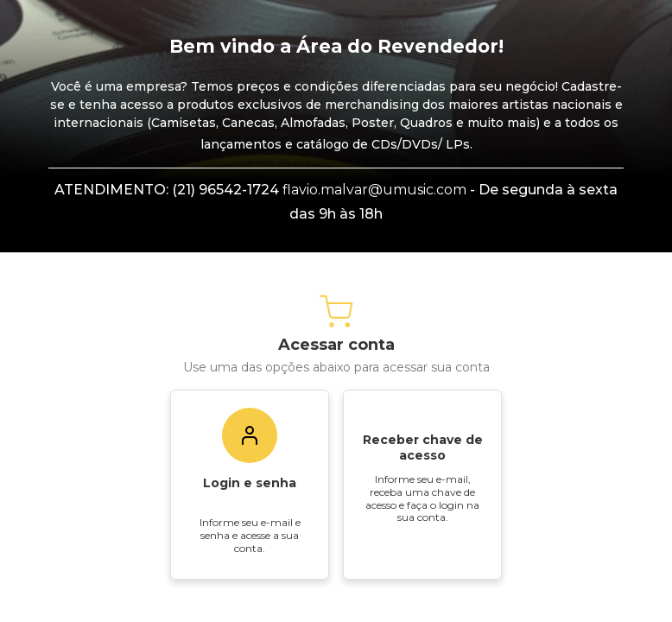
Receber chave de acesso (423, 523)
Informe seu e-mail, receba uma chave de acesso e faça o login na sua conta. (422, 573)
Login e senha (250, 558)
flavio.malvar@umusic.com (374, 265)
